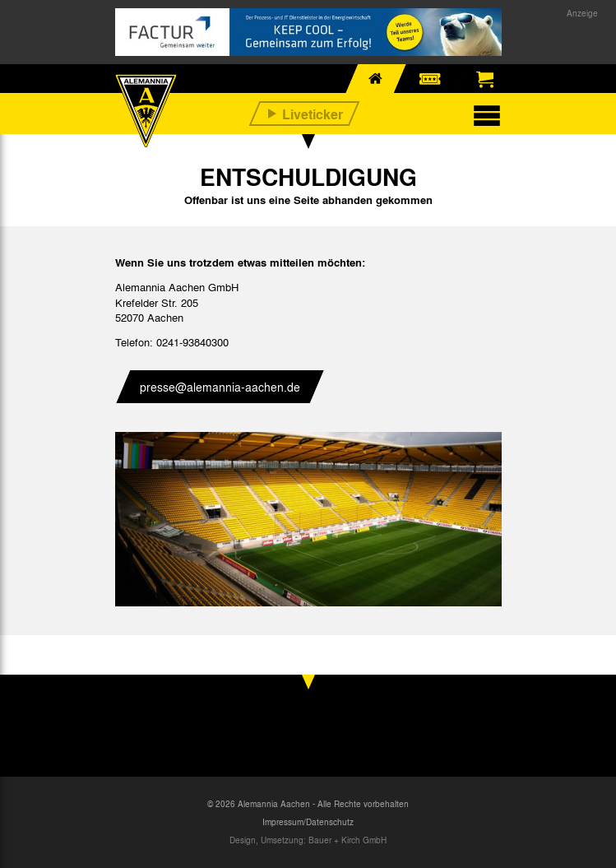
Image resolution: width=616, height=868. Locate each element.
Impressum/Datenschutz (308, 822)
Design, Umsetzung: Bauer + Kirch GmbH (308, 840)
